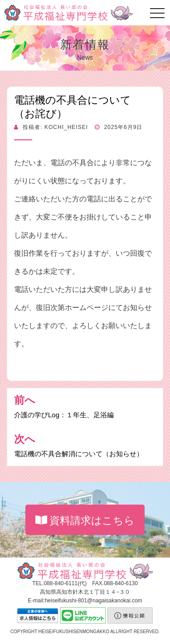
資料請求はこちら (85, 520)
